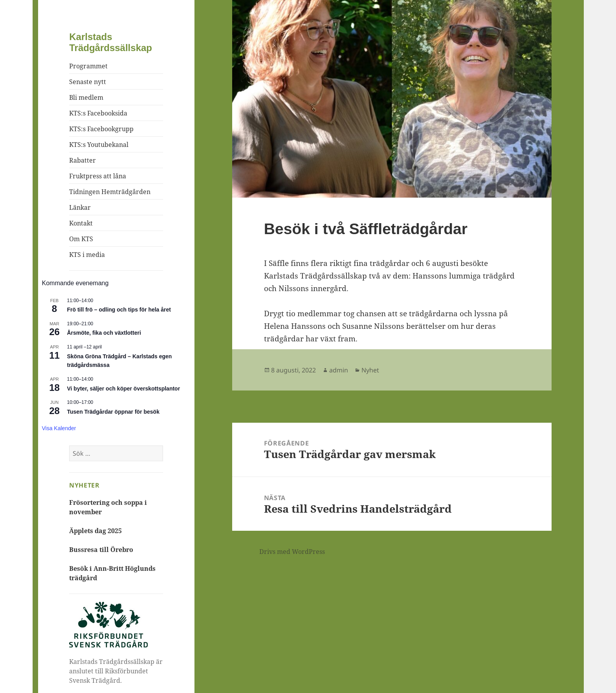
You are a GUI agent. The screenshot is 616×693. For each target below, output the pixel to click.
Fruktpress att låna (98, 176)
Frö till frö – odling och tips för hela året (119, 310)
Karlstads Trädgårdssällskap (111, 42)
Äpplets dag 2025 (95, 531)
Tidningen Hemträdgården (110, 192)
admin (339, 370)
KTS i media (87, 255)
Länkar (80, 207)
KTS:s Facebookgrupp (101, 129)
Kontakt (81, 223)
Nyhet (370, 370)
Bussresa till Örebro (101, 550)
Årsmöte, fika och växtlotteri (104, 333)
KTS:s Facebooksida (98, 113)
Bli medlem (86, 97)
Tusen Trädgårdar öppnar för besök (113, 412)
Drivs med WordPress (292, 552)
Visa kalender (59, 428)
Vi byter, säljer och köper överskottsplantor (124, 389)
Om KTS (81, 239)
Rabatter (82, 160)
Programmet (88, 66)
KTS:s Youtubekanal (99, 145)
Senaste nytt (88, 82)
